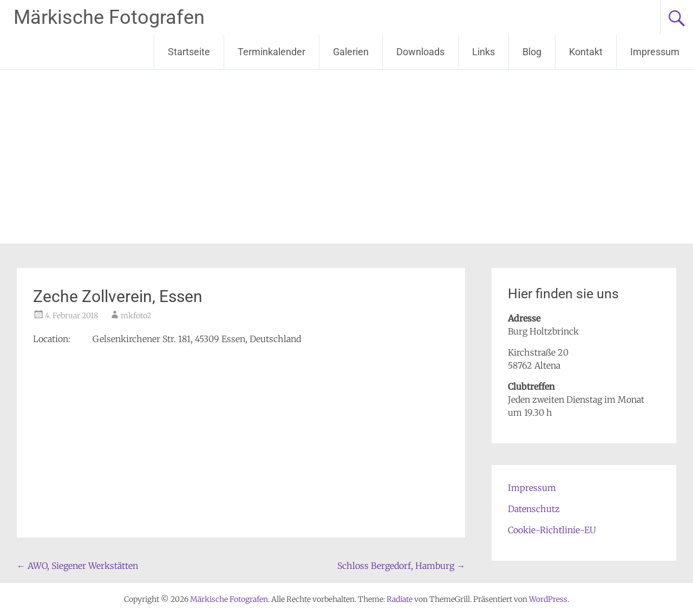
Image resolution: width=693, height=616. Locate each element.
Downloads (420, 52)
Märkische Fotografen (109, 17)
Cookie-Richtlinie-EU (552, 530)
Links (483, 52)
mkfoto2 (136, 316)
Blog (532, 52)
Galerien (351, 52)
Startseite (189, 52)
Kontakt (586, 52)
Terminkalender (272, 52)
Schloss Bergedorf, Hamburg (401, 566)
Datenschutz (534, 509)
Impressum (655, 52)
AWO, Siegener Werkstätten (77, 566)
